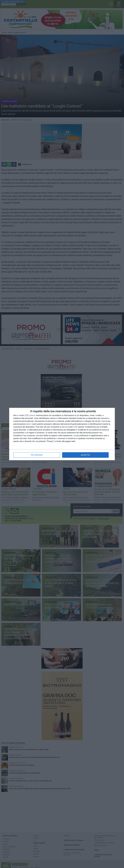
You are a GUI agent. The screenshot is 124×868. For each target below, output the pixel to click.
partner (32, 415)
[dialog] (62, 434)
